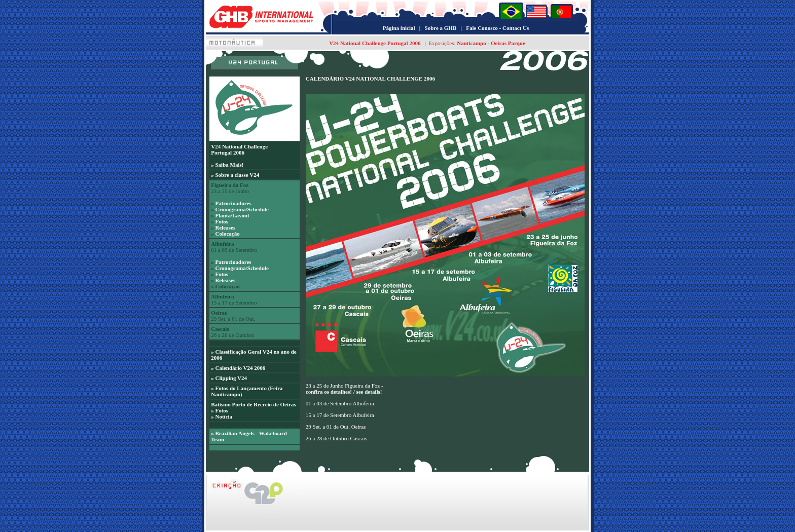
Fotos (222, 221)
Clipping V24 (231, 378)
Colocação (227, 234)
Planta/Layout (232, 215)
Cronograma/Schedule (242, 209)
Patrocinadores (233, 203)
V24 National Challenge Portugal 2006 (375, 43)
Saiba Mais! (229, 165)
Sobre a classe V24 (237, 175)
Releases (225, 227)
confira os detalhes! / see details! (344, 392)
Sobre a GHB (441, 28)
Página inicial (399, 28)
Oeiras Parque (507, 43)
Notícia (224, 416)
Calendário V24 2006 (240, 368)
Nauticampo (471, 43)
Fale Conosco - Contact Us (497, 28)
